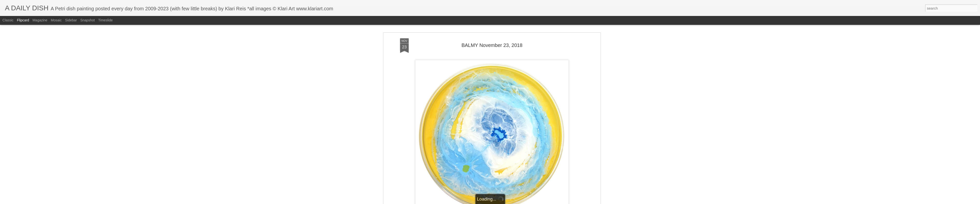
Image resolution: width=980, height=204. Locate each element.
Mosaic (56, 20)
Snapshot (88, 20)
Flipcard (23, 20)
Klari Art (517, 134)
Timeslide (105, 20)
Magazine (40, 20)
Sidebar (71, 20)
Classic (8, 20)
